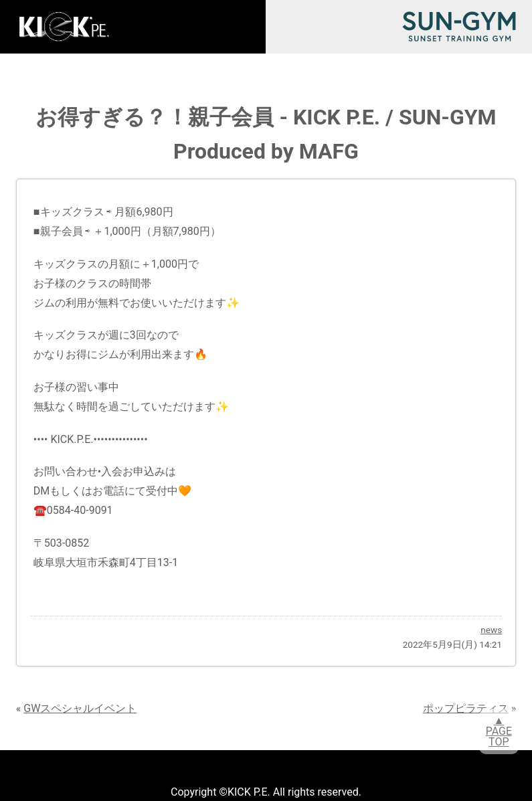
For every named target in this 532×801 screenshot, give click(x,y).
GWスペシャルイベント (80, 708)
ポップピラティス (466, 708)
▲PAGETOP (499, 731)
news (491, 630)
